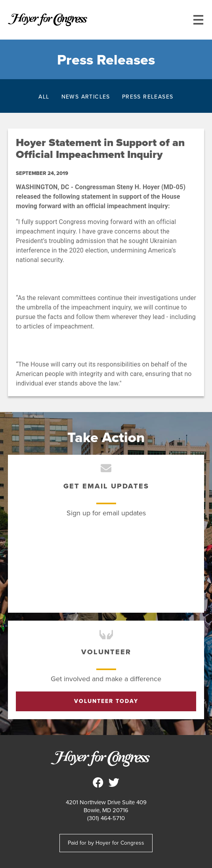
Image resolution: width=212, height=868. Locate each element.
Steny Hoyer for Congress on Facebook (98, 783)
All (44, 97)
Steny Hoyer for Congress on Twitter (114, 783)
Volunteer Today (106, 701)
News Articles (86, 97)
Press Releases (148, 97)
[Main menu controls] (198, 20)
